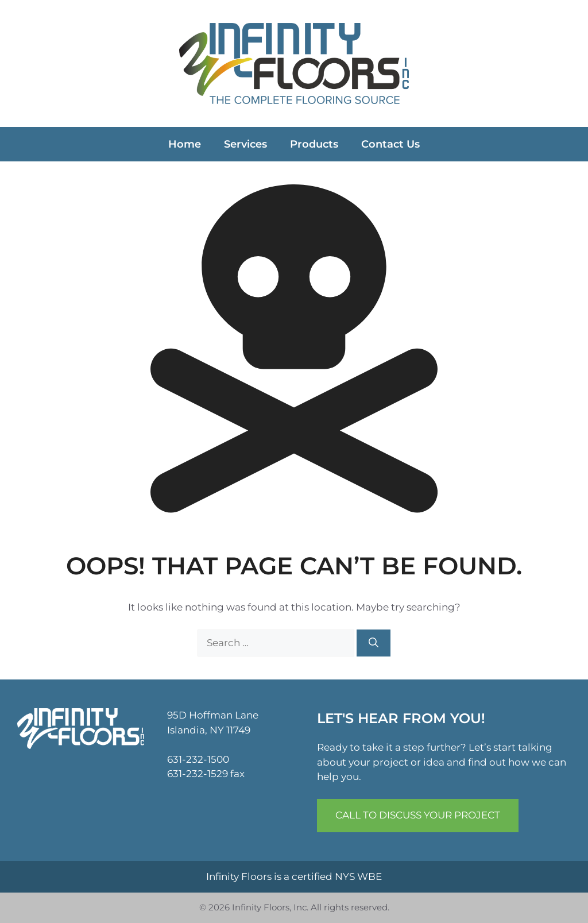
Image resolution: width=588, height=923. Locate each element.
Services (245, 144)
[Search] (374, 643)
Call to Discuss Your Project (418, 815)
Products (314, 144)
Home (185, 144)
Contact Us (390, 144)
